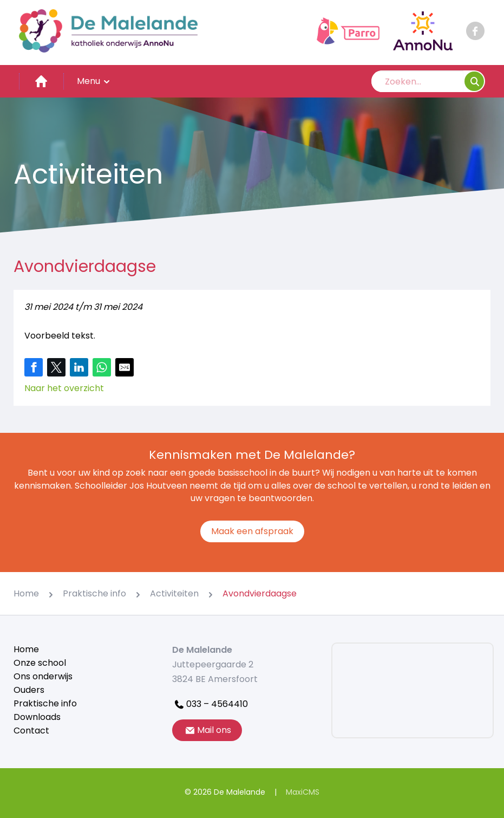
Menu (94, 81)
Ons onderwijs (43, 676)
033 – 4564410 (210, 704)
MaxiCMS (303, 792)
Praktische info (45, 703)
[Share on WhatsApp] (102, 367)
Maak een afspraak (252, 531)
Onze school (40, 663)
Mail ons (207, 730)
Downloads (37, 717)
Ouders (29, 690)
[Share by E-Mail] (125, 367)
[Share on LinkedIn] (79, 367)
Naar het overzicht (64, 388)
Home (26, 649)
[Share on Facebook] (34, 367)
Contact (31, 731)
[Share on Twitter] (56, 367)
